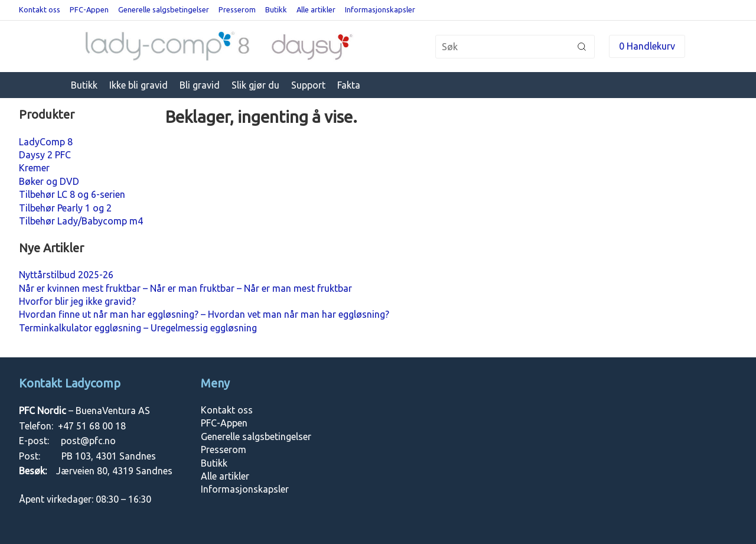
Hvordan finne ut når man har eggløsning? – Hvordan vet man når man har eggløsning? (204, 314)
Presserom (237, 9)
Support (308, 85)
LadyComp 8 (46, 142)
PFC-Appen (89, 9)
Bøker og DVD (49, 181)
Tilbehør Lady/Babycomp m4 (81, 221)
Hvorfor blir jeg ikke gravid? (77, 301)
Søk (582, 47)
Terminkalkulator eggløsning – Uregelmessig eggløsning (138, 328)
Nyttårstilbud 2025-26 (66, 275)
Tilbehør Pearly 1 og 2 (65, 208)
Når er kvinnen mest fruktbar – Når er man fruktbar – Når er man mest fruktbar (185, 288)
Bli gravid (200, 85)
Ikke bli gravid (139, 85)
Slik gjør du (255, 85)
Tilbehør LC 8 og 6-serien (72, 194)
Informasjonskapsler (380, 9)
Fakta (349, 85)
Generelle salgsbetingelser (164, 9)
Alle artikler (316, 9)
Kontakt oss (40, 9)
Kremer (34, 168)
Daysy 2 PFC (45, 155)
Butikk (276, 9)
